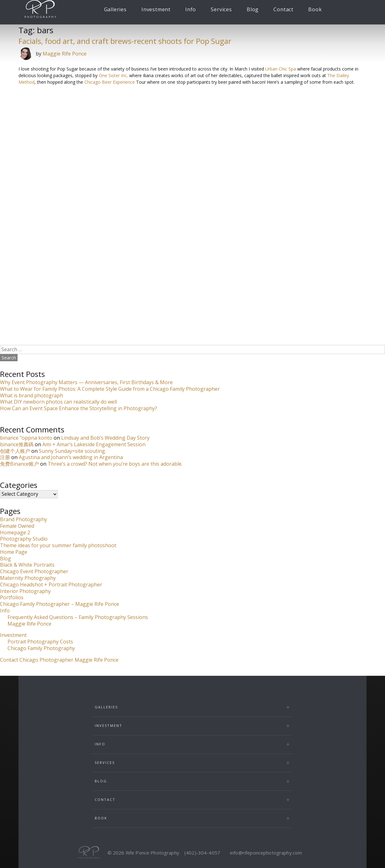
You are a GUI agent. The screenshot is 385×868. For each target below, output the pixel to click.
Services (221, 9)
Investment (156, 9)
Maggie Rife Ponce (65, 54)
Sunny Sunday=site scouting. (72, 451)
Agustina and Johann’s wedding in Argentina (71, 457)
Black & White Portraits (27, 565)
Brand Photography (24, 519)
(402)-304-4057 (202, 853)
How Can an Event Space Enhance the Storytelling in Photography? (79, 408)
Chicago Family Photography (41, 648)
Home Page (14, 552)
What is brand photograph (32, 395)
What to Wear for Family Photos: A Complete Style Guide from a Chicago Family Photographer (110, 389)
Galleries (115, 9)
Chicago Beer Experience (110, 82)
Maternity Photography (28, 578)
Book (315, 9)
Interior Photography (25, 591)
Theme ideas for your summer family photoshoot (58, 545)
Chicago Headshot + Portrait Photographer (51, 585)
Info (191, 9)
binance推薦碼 (17, 444)
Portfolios (12, 597)
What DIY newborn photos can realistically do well (58, 402)
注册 (5, 457)
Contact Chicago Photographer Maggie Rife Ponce (59, 660)
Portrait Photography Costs (40, 642)
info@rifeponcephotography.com (266, 853)
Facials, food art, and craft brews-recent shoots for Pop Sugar (125, 41)
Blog (253, 9)
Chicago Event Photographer (34, 571)
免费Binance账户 (19, 464)
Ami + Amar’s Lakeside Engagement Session (94, 444)
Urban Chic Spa (281, 69)
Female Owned (17, 526)
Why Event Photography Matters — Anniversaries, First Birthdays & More (86, 382)
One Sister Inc (113, 75)
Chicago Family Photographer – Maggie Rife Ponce (60, 604)
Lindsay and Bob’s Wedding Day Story (105, 438)
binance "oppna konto (26, 438)
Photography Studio (24, 539)
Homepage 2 (15, 532)
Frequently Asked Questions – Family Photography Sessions (78, 617)
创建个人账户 (15, 451)
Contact (283, 9)
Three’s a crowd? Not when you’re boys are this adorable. (115, 464)
